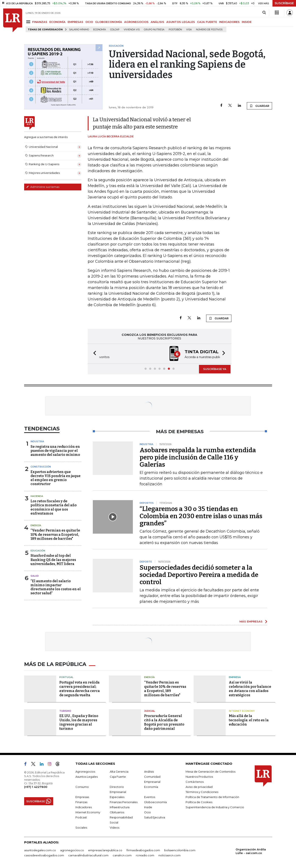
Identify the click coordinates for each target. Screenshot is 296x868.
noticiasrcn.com (170, 855)
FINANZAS (40, 22)
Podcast (81, 817)
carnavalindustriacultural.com (88, 855)
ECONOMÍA (57, 22)
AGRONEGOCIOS (136, 22)
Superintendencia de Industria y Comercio (215, 807)
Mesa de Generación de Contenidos (211, 772)
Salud (35, 576)
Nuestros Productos (199, 777)
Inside (148, 807)
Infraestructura (120, 807)
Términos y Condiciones (202, 792)
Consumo (82, 787)
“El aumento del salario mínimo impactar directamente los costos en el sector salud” (56, 587)
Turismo (65, 711)
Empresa (235, 677)
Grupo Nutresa (154, 30)
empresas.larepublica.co (105, 850)
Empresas (82, 797)
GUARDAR (259, 106)
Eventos (150, 797)
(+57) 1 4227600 (36, 787)
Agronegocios (85, 772)
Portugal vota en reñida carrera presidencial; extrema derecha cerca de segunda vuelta (80, 689)
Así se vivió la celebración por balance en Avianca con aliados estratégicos (250, 689)
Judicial (149, 711)
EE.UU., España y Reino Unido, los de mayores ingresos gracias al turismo (79, 722)
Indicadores (84, 807)
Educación (38, 551)
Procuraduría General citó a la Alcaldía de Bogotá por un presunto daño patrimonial (164, 722)
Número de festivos (209, 30)
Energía (36, 525)
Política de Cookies (199, 802)
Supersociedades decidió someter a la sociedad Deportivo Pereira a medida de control (199, 575)
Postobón (175, 30)
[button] (93, 354)
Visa (189, 30)
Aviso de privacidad (199, 787)
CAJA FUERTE (207, 22)
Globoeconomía (155, 802)
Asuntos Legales (87, 777)
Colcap (115, 30)
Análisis (149, 772)
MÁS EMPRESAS (251, 621)
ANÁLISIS (157, 22)
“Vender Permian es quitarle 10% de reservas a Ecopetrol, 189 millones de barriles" (55, 534)
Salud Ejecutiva (155, 817)
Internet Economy (242, 711)
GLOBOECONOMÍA (109, 22)
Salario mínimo (79, 30)
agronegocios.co (72, 850)
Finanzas (81, 802)
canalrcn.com (122, 855)
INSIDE (247, 22)
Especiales (117, 797)
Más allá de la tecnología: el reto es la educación (249, 720)
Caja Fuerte (118, 777)
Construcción (41, 467)
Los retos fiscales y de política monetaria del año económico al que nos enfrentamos (54, 507)
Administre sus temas (43, 187)
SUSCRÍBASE (284, 3)
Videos (115, 828)
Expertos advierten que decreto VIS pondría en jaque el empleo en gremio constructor (56, 478)
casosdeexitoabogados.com (44, 855)
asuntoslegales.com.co (40, 850)
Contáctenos (195, 782)
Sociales (81, 828)
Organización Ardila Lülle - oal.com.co (251, 851)
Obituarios (117, 812)
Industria (37, 441)
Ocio (147, 812)
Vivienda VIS (132, 30)
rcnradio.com (145, 855)
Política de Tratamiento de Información (212, 797)
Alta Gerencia (119, 772)
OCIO (89, 22)
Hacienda (37, 496)
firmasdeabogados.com (143, 850)
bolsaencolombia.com (180, 850)
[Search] (264, 13)
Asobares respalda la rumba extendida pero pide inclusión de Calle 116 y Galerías (198, 457)
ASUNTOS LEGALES (181, 22)
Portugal (66, 677)
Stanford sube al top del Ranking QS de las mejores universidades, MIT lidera (53, 560)
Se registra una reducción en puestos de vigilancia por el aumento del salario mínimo (55, 451)
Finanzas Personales (124, 802)
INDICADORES (229, 22)
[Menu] (29, 22)
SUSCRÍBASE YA (215, 369)
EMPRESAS (75, 22)
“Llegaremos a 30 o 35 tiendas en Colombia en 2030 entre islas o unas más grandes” (201, 516)
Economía (100, 30)
